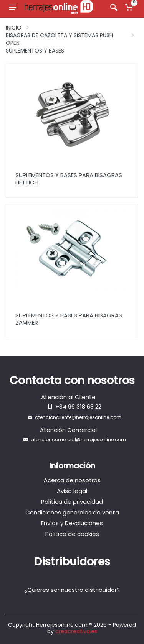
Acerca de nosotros (72, 480)
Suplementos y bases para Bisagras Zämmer (69, 319)
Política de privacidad (72, 502)
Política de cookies (72, 534)
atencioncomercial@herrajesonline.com (78, 439)
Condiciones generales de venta (72, 512)
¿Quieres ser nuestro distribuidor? (72, 590)
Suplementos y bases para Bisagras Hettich (69, 179)
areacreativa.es (76, 631)
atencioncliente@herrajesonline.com (78, 417)
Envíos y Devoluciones (72, 523)
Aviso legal (72, 491)
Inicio (14, 28)
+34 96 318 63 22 (78, 407)
